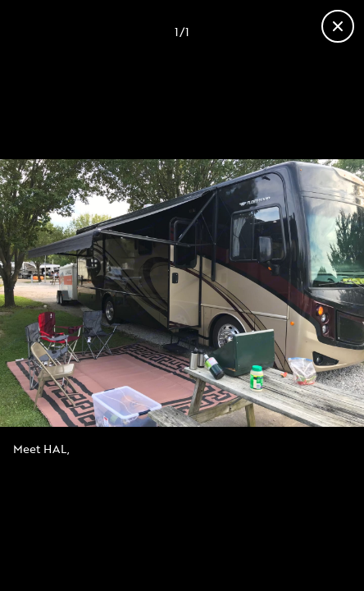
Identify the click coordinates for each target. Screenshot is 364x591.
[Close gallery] (338, 26)
